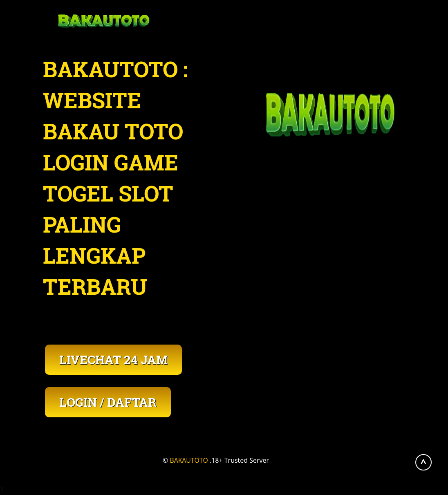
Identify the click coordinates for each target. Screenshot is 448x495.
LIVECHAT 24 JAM (113, 359)
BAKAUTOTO (189, 460)
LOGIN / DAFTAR (108, 402)
